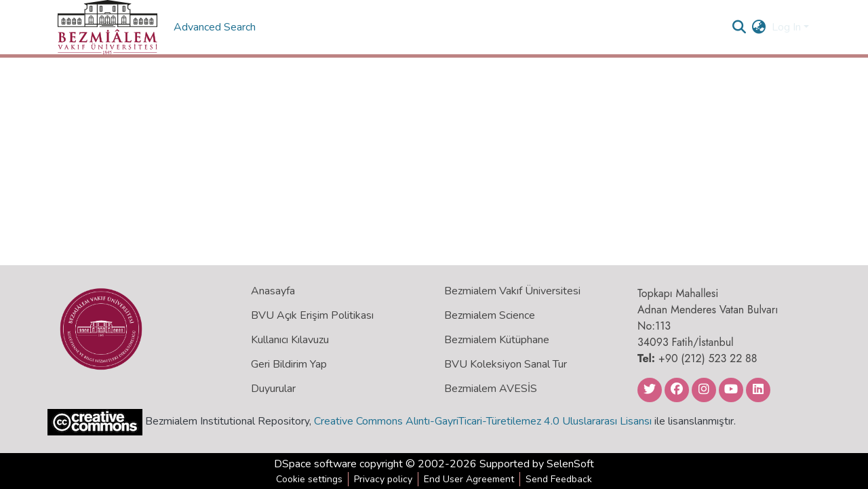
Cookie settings (309, 479)
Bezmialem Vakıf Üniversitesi (512, 291)
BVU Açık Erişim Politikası (312, 315)
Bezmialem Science (490, 315)
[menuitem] (759, 27)
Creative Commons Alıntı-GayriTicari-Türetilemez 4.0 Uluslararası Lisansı (483, 421)
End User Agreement (469, 479)
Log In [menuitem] (786, 27)
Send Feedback (559, 479)
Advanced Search (216, 27)
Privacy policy (383, 479)
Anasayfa (273, 291)
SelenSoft (570, 464)
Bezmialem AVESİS (491, 389)
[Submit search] (739, 27)
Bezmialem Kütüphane (497, 340)
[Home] (107, 27)
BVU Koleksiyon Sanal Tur (506, 364)
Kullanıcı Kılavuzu (290, 340)
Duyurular (273, 389)
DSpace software (315, 464)
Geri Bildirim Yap (289, 364)
